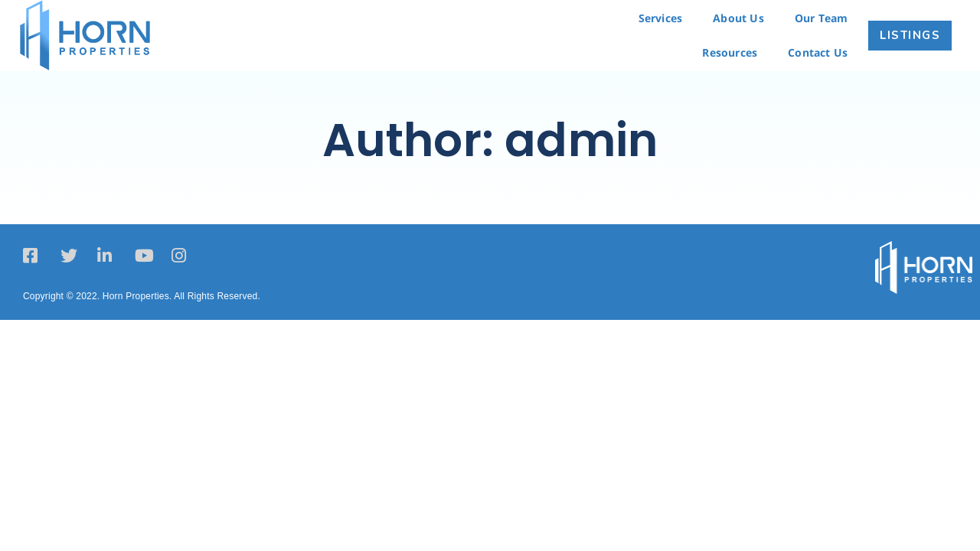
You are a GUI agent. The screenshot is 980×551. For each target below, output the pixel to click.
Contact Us (818, 52)
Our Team (822, 18)
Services (661, 18)
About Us (738, 18)
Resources (730, 52)
